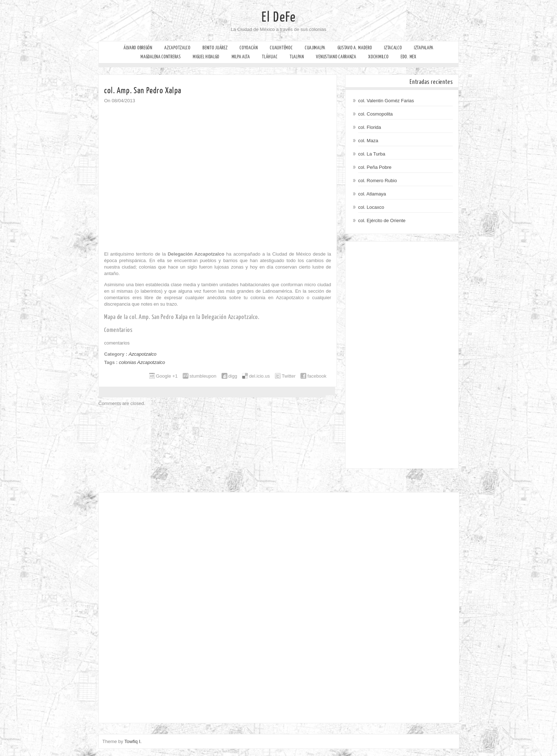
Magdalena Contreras (161, 57)
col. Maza (368, 141)
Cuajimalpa (315, 48)
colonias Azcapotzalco (142, 362)
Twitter (289, 376)
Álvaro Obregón (138, 48)
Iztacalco (393, 48)
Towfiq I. (133, 741)
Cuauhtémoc (281, 48)
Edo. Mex (409, 57)
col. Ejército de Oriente (382, 220)
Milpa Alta (241, 57)
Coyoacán (249, 48)
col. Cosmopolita (375, 114)
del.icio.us (259, 376)
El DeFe (279, 17)
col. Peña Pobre (375, 167)
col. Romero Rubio (378, 181)
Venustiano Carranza (336, 57)
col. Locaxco (371, 207)
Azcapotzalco (177, 48)
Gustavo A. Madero (355, 48)
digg (233, 376)
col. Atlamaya (372, 194)
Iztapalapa (424, 48)
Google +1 (167, 376)
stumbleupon (203, 376)
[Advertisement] (402, 355)
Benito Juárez (215, 48)
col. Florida (370, 127)
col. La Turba (372, 154)
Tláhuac (270, 57)
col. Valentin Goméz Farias (386, 101)
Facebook (6, 81)
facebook (317, 376)
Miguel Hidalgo (206, 57)
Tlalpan (297, 57)
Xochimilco (378, 57)
